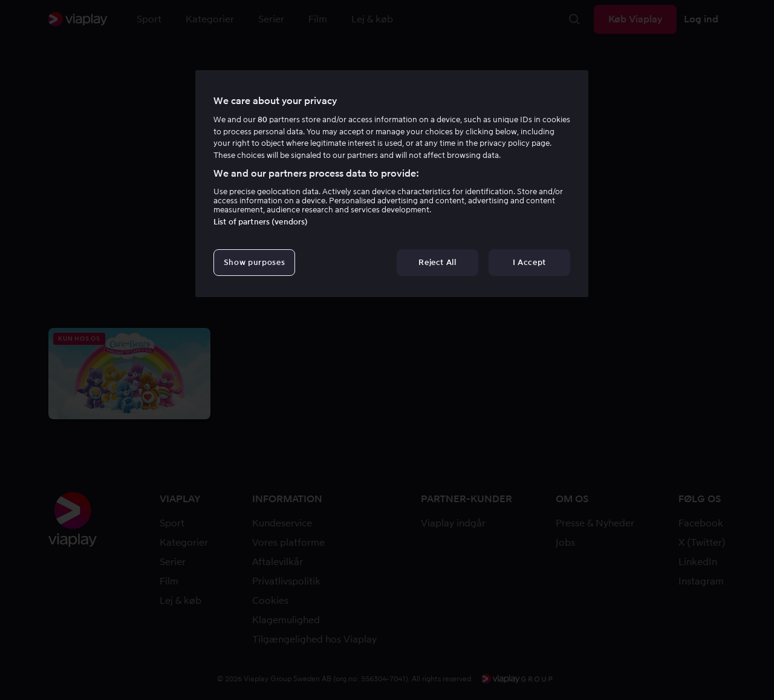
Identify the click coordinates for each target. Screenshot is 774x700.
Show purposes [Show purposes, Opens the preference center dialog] (254, 262)
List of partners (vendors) (261, 222)
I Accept (529, 262)
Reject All (437, 262)
